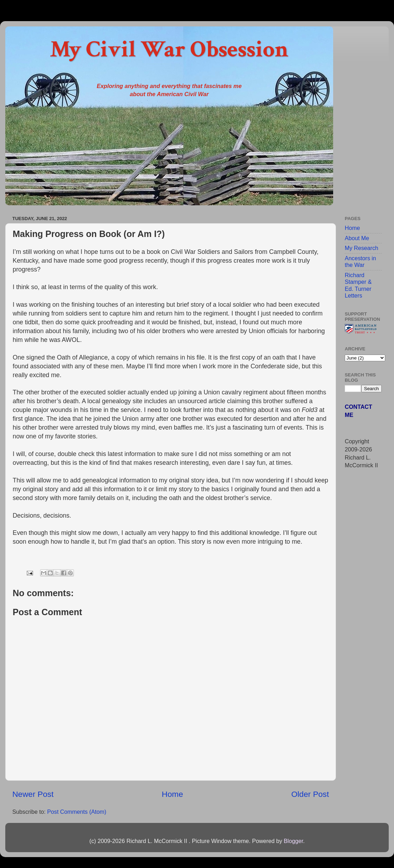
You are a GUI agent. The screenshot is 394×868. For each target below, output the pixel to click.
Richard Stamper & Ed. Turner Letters (358, 285)
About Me (357, 238)
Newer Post (33, 794)
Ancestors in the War (360, 261)
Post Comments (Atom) (77, 812)
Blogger (293, 841)
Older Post (310, 794)
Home (172, 794)
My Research (361, 248)
